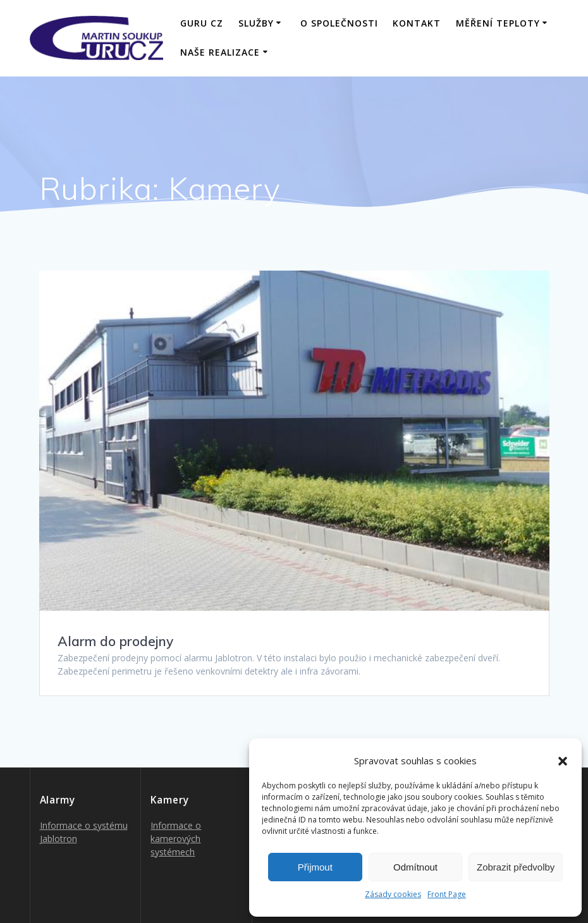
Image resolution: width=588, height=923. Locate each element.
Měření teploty (498, 23)
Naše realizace (220, 52)
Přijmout (315, 867)
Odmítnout (415, 867)
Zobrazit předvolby (516, 867)
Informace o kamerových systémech (176, 839)
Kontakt (417, 23)
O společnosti (339, 23)
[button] (563, 761)
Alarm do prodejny (115, 641)
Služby (256, 23)
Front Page (447, 894)
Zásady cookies (393, 894)
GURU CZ (202, 23)
